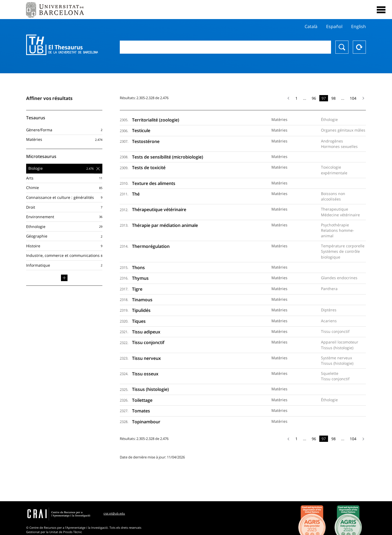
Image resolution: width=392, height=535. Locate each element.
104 (353, 98)
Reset (359, 47)
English (359, 26)
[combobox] (225, 47)
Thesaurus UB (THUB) (62, 45)
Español (334, 26)
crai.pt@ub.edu (114, 513)
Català (311, 26)
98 (333, 98)
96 (314, 98)
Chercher (342, 47)
